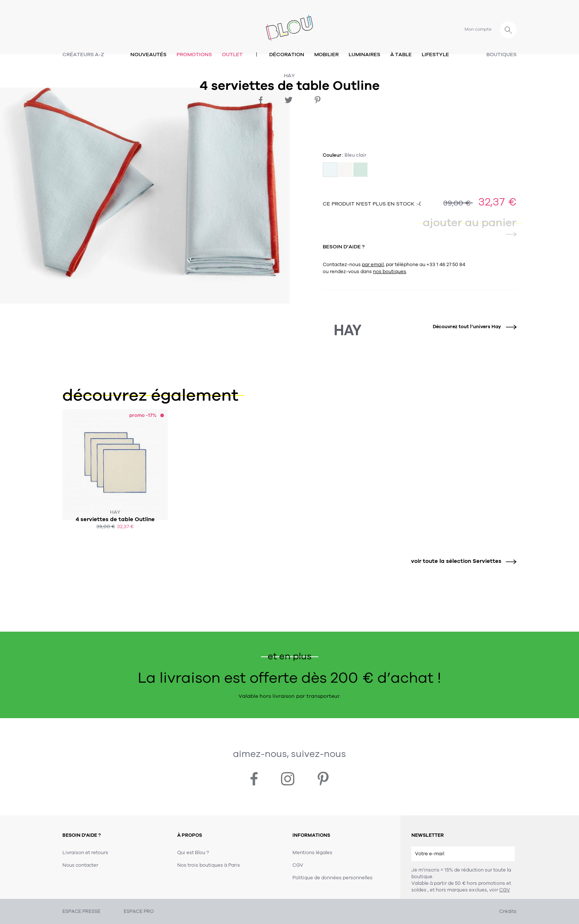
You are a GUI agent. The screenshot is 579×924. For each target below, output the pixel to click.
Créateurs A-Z (83, 55)
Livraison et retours (85, 853)
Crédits (508, 911)
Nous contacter (80, 865)
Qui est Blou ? (193, 853)
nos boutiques (390, 272)
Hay (289, 76)
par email (373, 265)
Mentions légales (312, 853)
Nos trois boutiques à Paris (209, 865)
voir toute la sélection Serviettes (461, 561)
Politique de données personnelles (333, 878)
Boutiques (501, 55)
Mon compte (478, 29)
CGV (505, 890)
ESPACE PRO (139, 911)
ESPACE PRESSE (81, 911)
